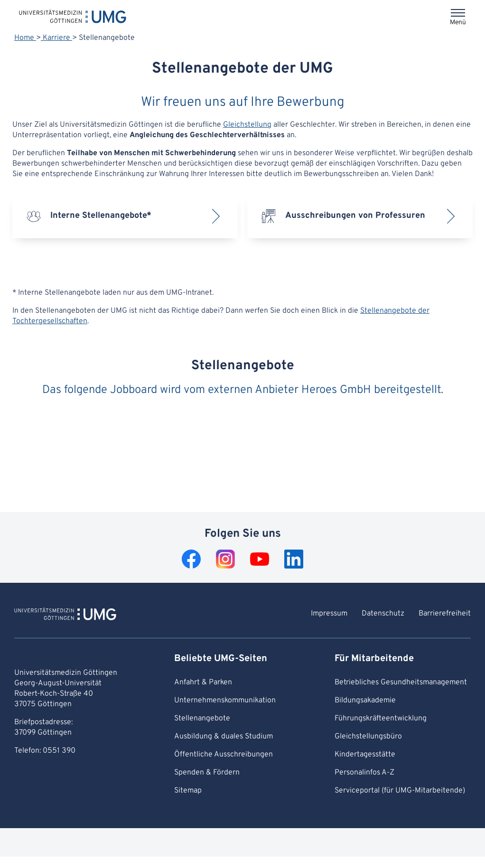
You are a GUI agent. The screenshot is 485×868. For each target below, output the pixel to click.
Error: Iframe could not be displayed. (242, 449)
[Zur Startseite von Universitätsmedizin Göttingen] (65, 616)
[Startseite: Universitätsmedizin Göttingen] (73, 16)
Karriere (56, 38)
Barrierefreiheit (445, 614)
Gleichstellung (247, 125)
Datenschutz (383, 614)
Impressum (329, 614)
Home (25, 38)
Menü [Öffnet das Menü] (458, 23)
